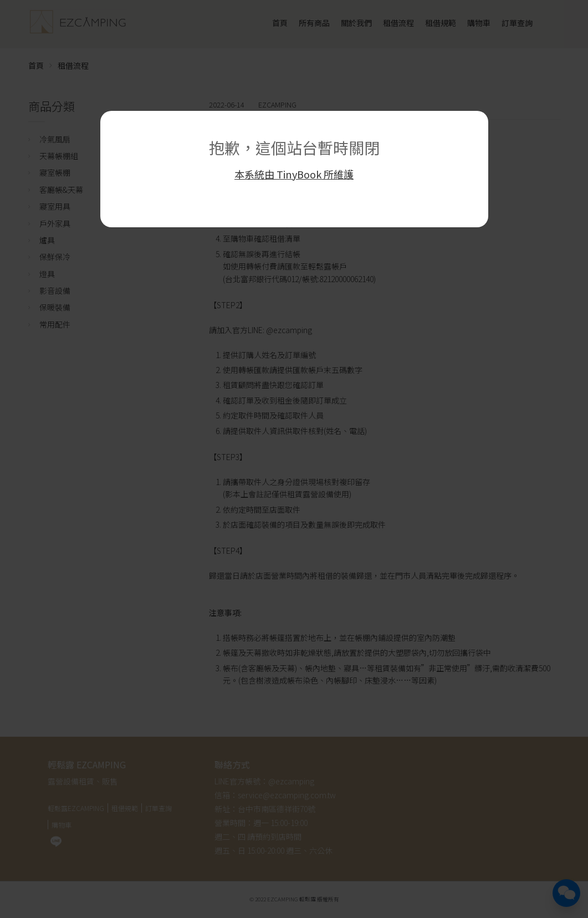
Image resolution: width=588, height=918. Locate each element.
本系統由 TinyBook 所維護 (294, 174)
